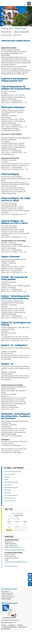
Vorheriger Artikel (7, 28)
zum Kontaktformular (11, 566)
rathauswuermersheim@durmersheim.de (16, 562)
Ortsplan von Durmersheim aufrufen (15, 550)
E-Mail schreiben (6, 599)
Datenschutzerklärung (10, 627)
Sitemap (20, 625)
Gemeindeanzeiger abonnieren (10, 620)
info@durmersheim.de (15, 547)
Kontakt (4, 625)
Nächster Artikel (20, 28)
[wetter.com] (9, 530)
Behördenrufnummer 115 (8, 623)
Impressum (12, 625)
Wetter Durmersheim (17, 513)
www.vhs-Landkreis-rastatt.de (15, 68)
